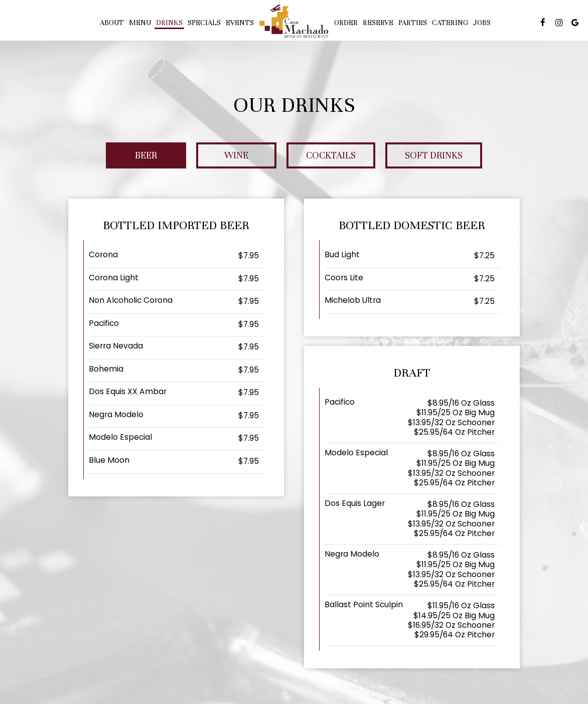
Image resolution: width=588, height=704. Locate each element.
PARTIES (413, 23)
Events (240, 23)
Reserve (378, 23)
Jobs (482, 23)
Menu (140, 23)
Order (346, 23)
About (112, 23)
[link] (294, 21)
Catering (450, 23)
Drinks (169, 23)
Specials (204, 23)
